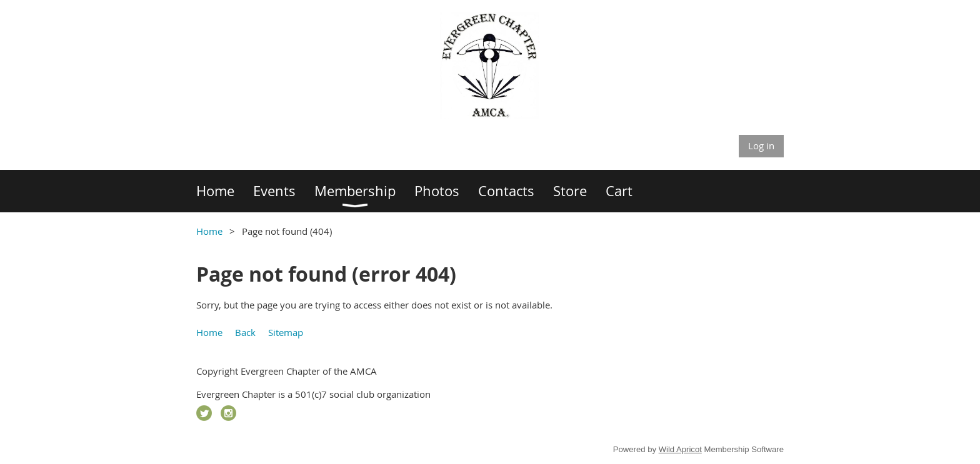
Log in (761, 146)
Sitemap (286, 332)
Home (209, 231)
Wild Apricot (680, 449)
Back (245, 332)
